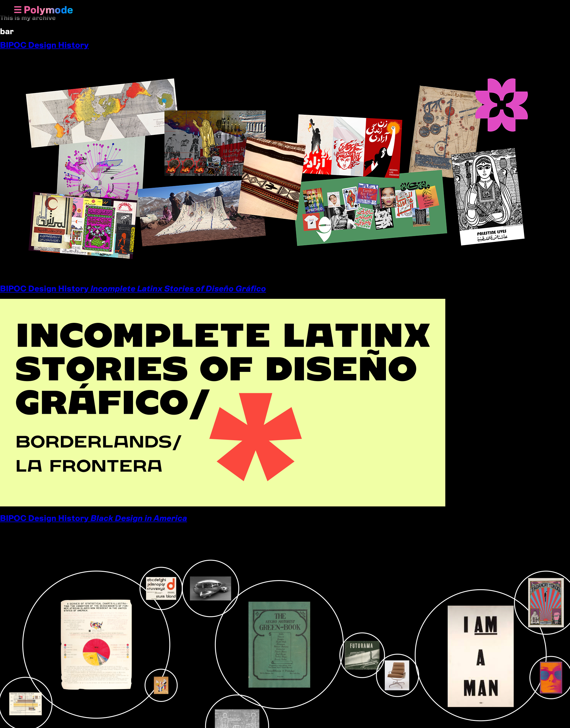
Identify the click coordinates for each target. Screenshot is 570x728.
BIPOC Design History (44, 45)
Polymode (48, 10)
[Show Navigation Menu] (18, 10)
